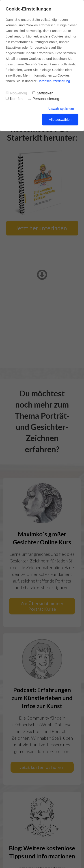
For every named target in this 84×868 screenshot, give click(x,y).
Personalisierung (44, 99)
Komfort (14, 99)
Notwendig (16, 93)
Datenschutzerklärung (54, 81)
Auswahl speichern (61, 109)
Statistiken (43, 93)
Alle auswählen (60, 120)
